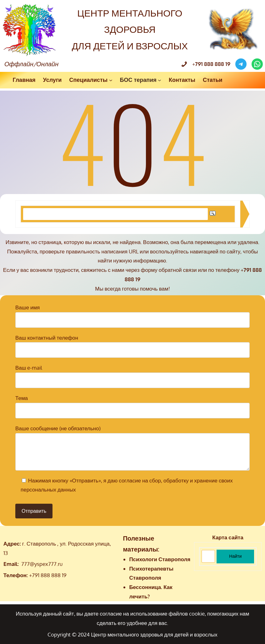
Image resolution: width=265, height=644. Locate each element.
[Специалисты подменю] (111, 80)
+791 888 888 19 (48, 575)
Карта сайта (228, 537)
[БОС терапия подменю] (160, 80)
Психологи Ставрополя (160, 559)
